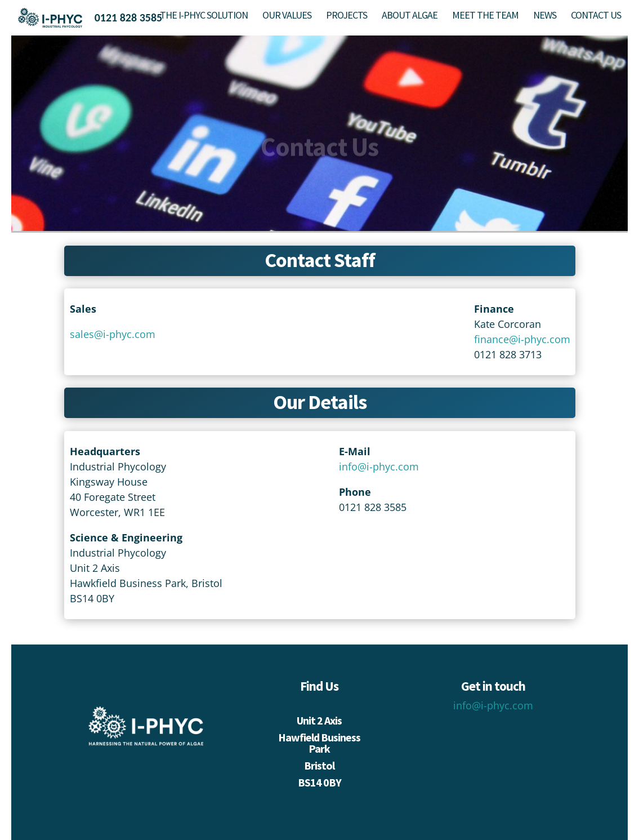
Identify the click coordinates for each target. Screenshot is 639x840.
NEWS (545, 16)
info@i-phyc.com (379, 466)
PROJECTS (347, 16)
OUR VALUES (287, 16)
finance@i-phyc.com (522, 339)
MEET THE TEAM (485, 16)
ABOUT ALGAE (410, 16)
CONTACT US (596, 16)
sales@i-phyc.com (113, 334)
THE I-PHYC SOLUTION (204, 16)
